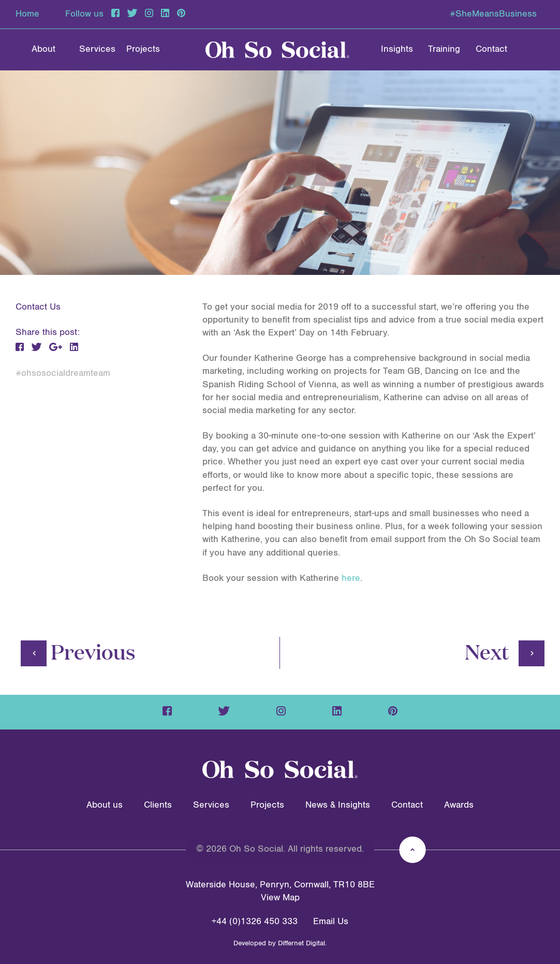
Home (27, 14)
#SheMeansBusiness (493, 14)
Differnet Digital (301, 943)
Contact (491, 49)
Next (505, 651)
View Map (280, 898)
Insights (397, 49)
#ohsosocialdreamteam (63, 373)
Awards (459, 805)
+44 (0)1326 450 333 (255, 922)
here (351, 578)
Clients (158, 805)
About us (105, 805)
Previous (78, 651)
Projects (143, 49)
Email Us (331, 922)
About (43, 49)
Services (97, 49)
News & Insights (338, 805)
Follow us (84, 14)
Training (444, 49)
